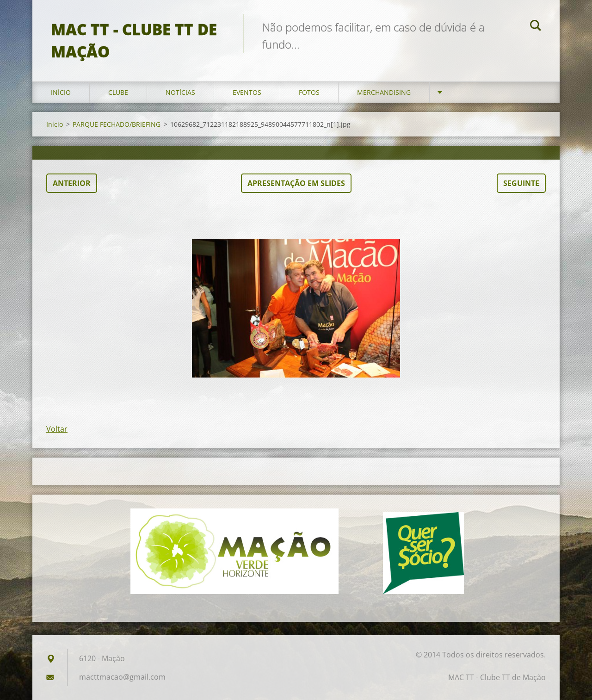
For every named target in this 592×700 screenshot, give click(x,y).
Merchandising (384, 92)
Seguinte (521, 183)
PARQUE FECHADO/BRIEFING (117, 124)
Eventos (247, 92)
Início (61, 92)
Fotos (309, 92)
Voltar (57, 429)
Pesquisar (536, 27)
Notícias (180, 92)
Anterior (72, 183)
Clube (118, 92)
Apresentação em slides (296, 183)
